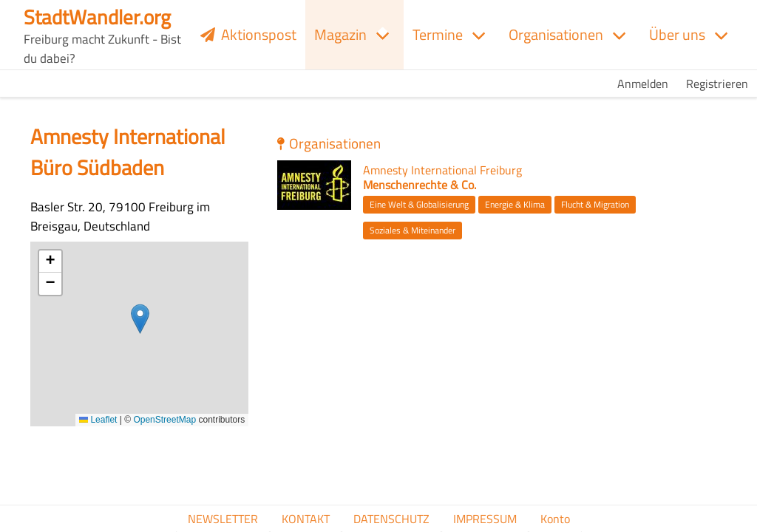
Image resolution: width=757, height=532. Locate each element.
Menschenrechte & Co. (420, 185)
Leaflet (98, 420)
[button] (140, 319)
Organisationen (556, 34)
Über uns (677, 34)
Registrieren (717, 83)
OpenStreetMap (164, 420)
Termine (438, 34)
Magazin (340, 34)
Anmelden (643, 83)
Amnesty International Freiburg (442, 170)
